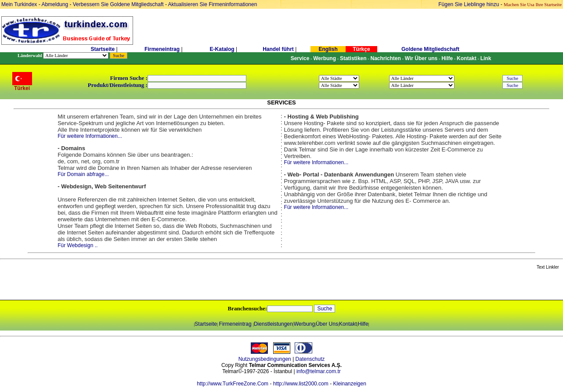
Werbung (304, 324)
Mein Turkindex (19, 4)
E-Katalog (222, 49)
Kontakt (348, 324)
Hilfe (363, 324)
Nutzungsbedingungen (265, 359)
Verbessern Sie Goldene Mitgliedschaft (119, 4)
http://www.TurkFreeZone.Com (233, 384)
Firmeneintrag (163, 49)
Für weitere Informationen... (90, 136)
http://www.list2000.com (301, 384)
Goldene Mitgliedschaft (430, 49)
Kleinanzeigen (349, 384)
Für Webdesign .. (78, 245)
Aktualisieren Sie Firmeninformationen (213, 4)
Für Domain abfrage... (83, 174)
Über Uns (327, 324)
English (328, 49)
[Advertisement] (104, 285)
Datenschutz (310, 359)
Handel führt (278, 49)
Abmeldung (55, 4)
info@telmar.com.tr (319, 371)
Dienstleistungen (273, 324)
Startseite (103, 49)
